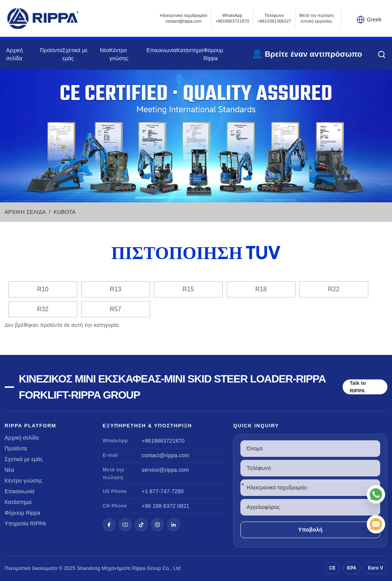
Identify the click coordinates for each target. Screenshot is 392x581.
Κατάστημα (190, 50)
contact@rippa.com (165, 455)
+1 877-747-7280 (163, 491)
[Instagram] (157, 525)
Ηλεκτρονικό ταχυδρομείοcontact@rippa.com (184, 18)
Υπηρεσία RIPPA (25, 524)
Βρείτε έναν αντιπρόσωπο (314, 54)
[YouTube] (125, 525)
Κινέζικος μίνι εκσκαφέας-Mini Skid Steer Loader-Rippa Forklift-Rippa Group (172, 387)
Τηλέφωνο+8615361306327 (274, 18)
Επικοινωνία (162, 50)
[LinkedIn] (173, 525)
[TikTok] (141, 525)
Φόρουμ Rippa (22, 513)
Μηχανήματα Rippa (124, 568)
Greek (374, 20)
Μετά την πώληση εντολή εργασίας (317, 18)
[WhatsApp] (376, 494)
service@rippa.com (165, 470)
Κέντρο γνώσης (23, 481)
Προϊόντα (51, 50)
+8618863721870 (163, 441)
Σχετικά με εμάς (24, 459)
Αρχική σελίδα (22, 438)
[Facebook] (109, 525)
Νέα (105, 50)
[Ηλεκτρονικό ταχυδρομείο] (376, 524)
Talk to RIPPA (358, 387)
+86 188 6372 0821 (165, 506)
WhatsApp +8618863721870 (232, 18)
